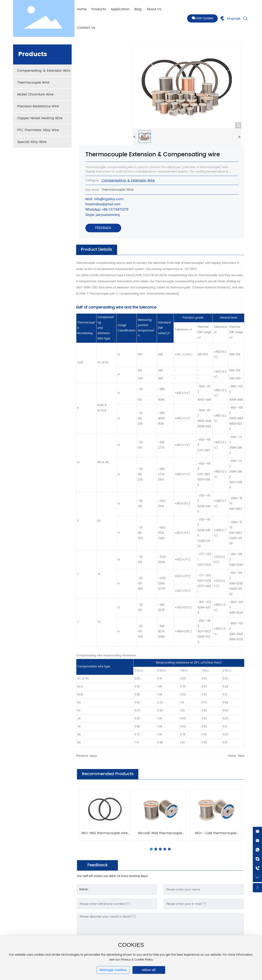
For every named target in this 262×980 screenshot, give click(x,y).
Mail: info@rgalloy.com (104, 199)
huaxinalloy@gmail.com (103, 204)
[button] (151, 849)
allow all (149, 970)
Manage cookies (113, 970)
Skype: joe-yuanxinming (103, 215)
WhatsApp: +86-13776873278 (107, 209)
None (93, 756)
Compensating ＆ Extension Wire (128, 180)
